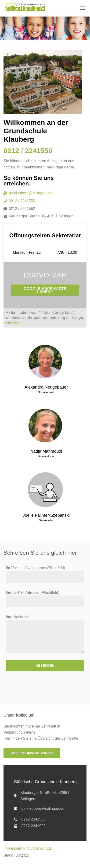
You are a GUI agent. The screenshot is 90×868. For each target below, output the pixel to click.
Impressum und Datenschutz (28, 848)
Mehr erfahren (14, 323)
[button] (32, 753)
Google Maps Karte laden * (45, 290)
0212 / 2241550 (28, 151)
